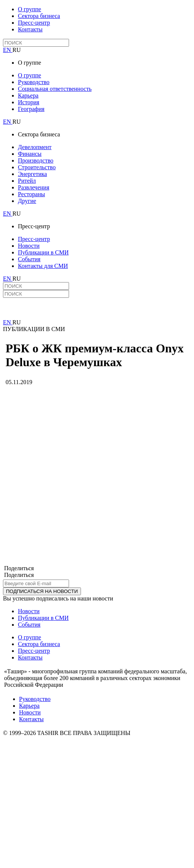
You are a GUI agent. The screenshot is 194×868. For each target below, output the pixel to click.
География (31, 109)
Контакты (30, 29)
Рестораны (31, 194)
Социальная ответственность (55, 89)
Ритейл (27, 181)
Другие (27, 201)
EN (8, 50)
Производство (36, 160)
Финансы (30, 154)
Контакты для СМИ (43, 266)
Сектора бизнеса (39, 16)
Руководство (34, 82)
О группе (29, 9)
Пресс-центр (34, 23)
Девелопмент (35, 147)
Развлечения (34, 187)
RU (16, 50)
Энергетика (32, 174)
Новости (29, 246)
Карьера (28, 95)
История (29, 102)
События (29, 259)
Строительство (37, 167)
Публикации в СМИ (43, 252)
